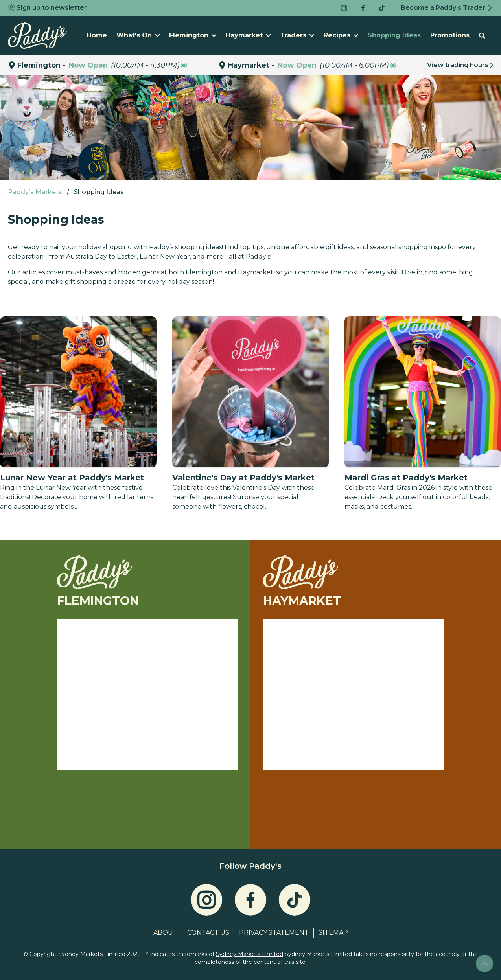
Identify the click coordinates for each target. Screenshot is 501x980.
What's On (138, 35)
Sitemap (333, 933)
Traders (297, 35)
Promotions (450, 35)
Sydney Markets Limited (250, 954)
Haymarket (248, 35)
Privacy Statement (274, 933)
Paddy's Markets (35, 192)
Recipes (341, 35)
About (165, 933)
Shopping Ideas (394, 35)
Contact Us (208, 933)
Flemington (193, 35)
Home (97, 35)
